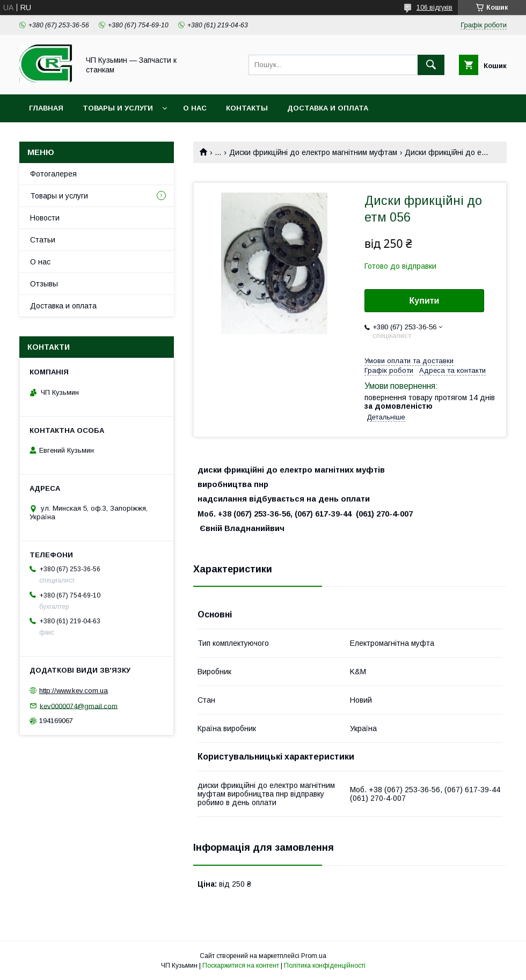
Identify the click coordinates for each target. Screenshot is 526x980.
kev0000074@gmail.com (79, 706)
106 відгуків (434, 8)
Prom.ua (314, 956)
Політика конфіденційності (325, 966)
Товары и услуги (118, 108)
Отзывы (44, 284)
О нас (195, 108)
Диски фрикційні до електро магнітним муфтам (313, 152)
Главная (46, 108)
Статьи (43, 240)
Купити (425, 301)
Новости (45, 218)
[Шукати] (431, 65)
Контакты (247, 108)
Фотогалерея (53, 174)
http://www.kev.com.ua (74, 691)
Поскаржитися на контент (241, 966)
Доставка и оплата (328, 108)
